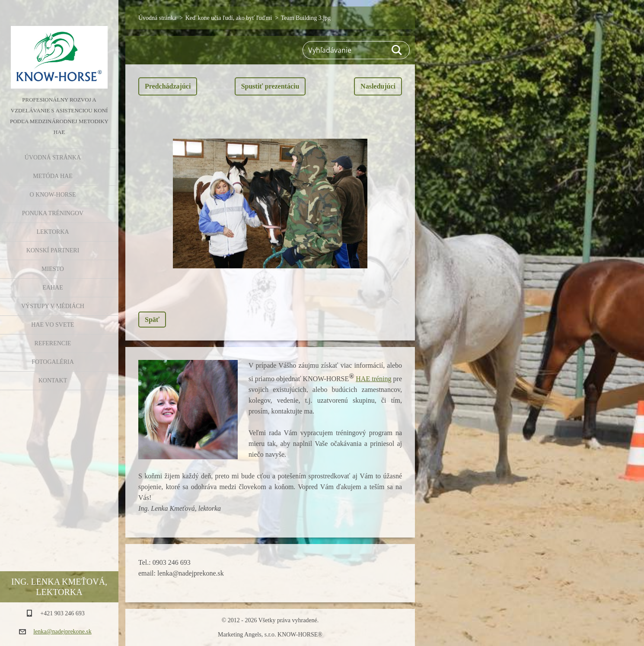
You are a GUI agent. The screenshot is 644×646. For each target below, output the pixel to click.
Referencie (53, 343)
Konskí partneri (53, 250)
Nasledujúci (378, 86)
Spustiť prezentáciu (270, 86)
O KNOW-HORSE (53, 195)
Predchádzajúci (168, 86)
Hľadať (397, 50)
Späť (152, 320)
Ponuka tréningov (53, 213)
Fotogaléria (53, 362)
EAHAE (53, 288)
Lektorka (53, 232)
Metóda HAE (53, 176)
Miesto (53, 269)
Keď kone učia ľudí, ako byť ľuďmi (229, 18)
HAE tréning (373, 379)
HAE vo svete (53, 325)
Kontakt (53, 380)
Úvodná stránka (53, 158)
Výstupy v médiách (53, 306)
